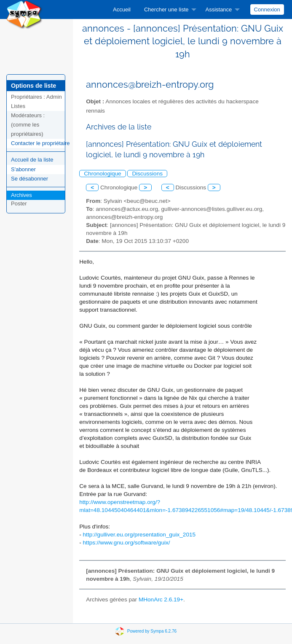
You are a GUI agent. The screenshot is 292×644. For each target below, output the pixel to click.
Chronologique (102, 174)
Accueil (122, 9)
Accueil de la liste (32, 160)
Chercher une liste (166, 9)
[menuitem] (122, 9)
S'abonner (23, 169)
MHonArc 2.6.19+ (161, 600)
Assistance (218, 9)
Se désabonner (29, 179)
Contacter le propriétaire (40, 143)
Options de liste (33, 86)
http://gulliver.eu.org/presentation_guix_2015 (139, 535)
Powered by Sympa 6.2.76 (152, 631)
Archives (21, 195)
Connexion (267, 9)
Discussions (147, 174)
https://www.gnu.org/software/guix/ (127, 543)
